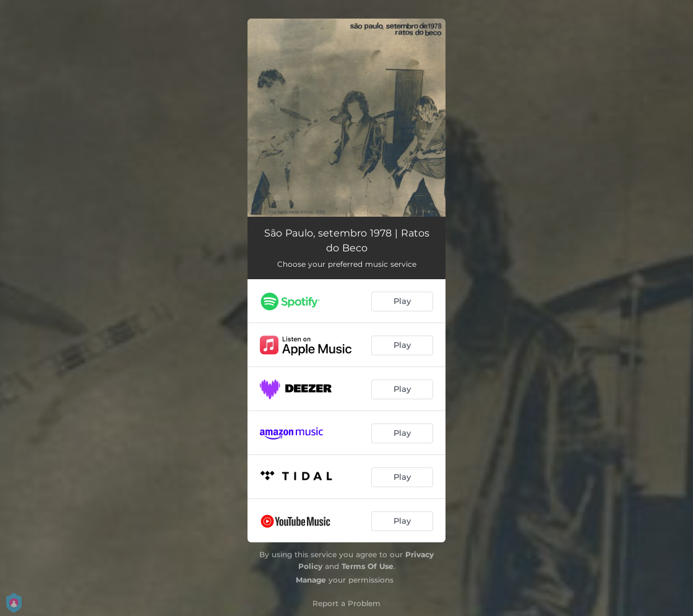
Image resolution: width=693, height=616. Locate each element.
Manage (311, 580)
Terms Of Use (368, 566)
